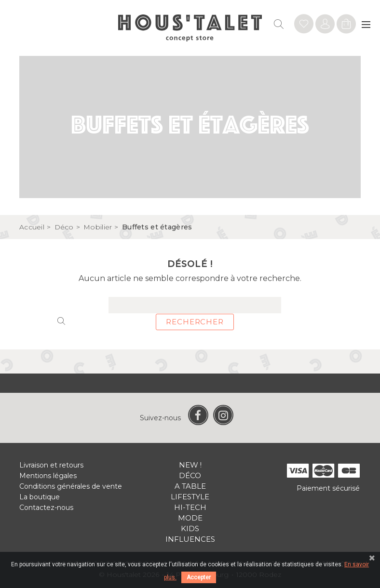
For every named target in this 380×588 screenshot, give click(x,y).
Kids (190, 528)
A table (190, 486)
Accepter (199, 577)
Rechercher (195, 322)
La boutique (40, 497)
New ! (190, 465)
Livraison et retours (51, 465)
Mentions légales (48, 476)
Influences (190, 539)
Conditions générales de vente (71, 486)
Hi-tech (190, 507)
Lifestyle (190, 497)
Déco (190, 475)
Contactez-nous (46, 508)
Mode (190, 518)
